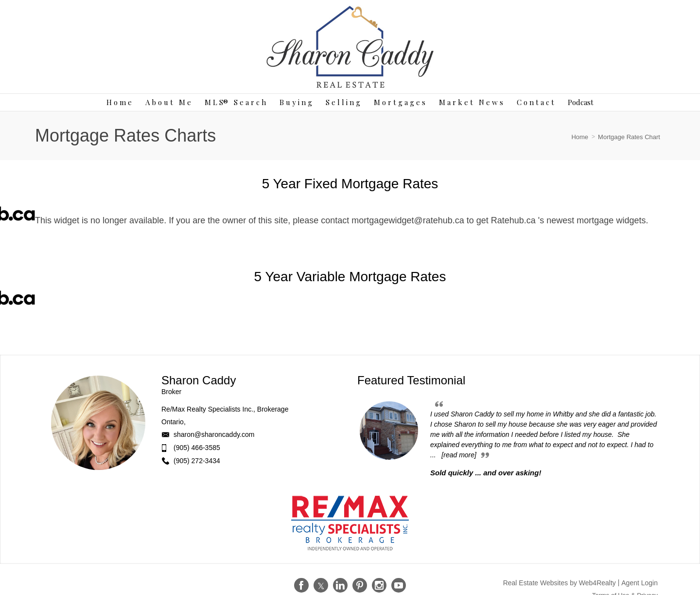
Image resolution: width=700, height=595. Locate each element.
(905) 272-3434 (197, 461)
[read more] (459, 455)
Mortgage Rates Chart (629, 137)
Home (580, 137)
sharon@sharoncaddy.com (214, 434)
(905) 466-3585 (197, 448)
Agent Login (639, 583)
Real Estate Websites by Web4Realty (560, 583)
